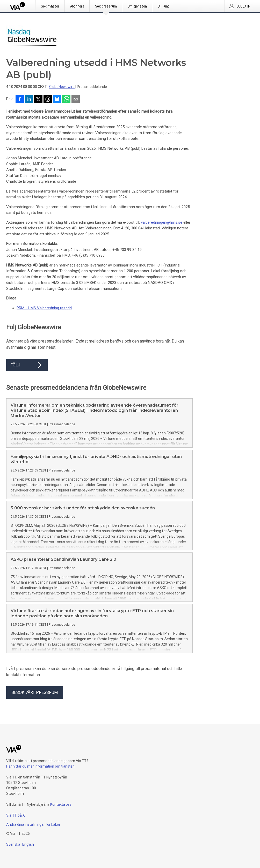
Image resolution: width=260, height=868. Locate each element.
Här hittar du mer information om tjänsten (40, 766)
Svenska (13, 844)
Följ (27, 365)
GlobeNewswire (62, 87)
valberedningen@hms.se (162, 222)
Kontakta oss (61, 804)
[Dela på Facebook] (20, 100)
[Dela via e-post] (76, 100)
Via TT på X (16, 815)
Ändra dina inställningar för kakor (33, 824)
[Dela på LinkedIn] (29, 100)
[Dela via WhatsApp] (66, 100)
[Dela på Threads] (48, 100)
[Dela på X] (38, 100)
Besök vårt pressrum (35, 692)
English (28, 844)
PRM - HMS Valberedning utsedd (44, 308)
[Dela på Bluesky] (57, 100)
